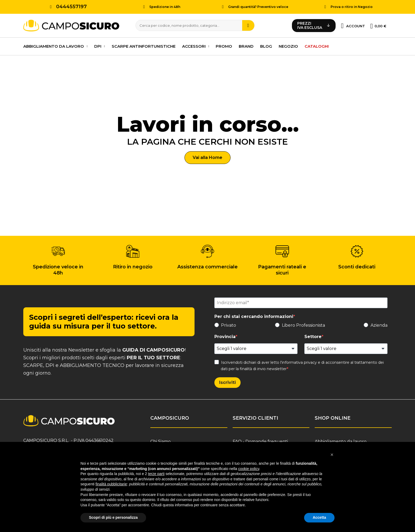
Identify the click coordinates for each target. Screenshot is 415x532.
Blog (266, 45)
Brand (246, 45)
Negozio (288, 45)
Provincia (225, 336)
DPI (100, 46)
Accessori (196, 46)
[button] (207, 157)
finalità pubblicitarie (111, 484)
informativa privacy (299, 362)
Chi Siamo (161, 441)
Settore (313, 336)
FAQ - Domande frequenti (260, 441)
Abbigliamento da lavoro (55, 46)
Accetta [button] (319, 517)
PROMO (224, 45)
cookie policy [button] (249, 469)
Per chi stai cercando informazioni (254, 316)
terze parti (156, 474)
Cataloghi (317, 45)
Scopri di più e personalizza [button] (113, 517)
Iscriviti (227, 382)
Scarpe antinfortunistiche (144, 45)
